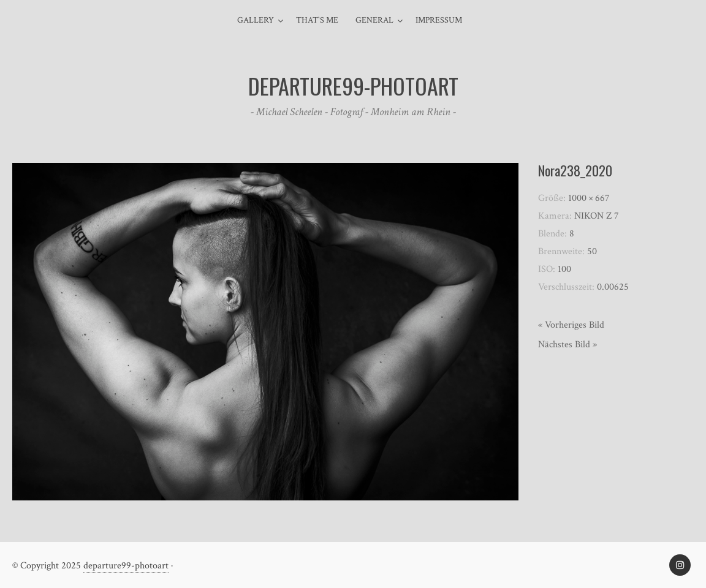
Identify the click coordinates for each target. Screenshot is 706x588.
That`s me (317, 20)
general (374, 20)
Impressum (439, 20)
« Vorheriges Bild (571, 325)
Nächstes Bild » (567, 345)
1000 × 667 (589, 198)
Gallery (256, 20)
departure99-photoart (126, 566)
